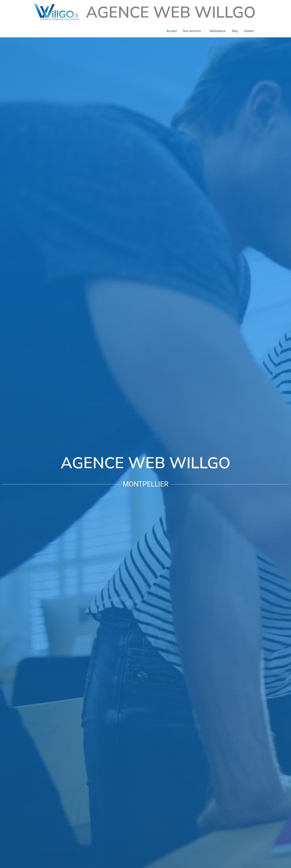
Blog (235, 31)
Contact (249, 31)
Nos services (192, 31)
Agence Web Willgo (171, 13)
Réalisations (218, 31)
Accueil (172, 31)
